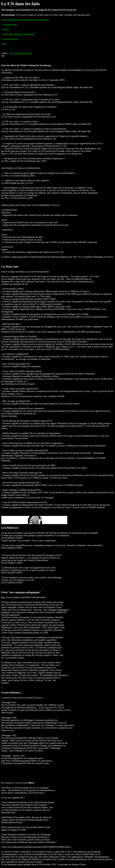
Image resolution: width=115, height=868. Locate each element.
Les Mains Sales (10, 24)
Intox (5, 44)
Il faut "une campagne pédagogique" (19, 34)
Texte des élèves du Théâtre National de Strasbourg (26, 20)
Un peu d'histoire (10, 39)
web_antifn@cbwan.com (21, 53)
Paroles (6, 29)
